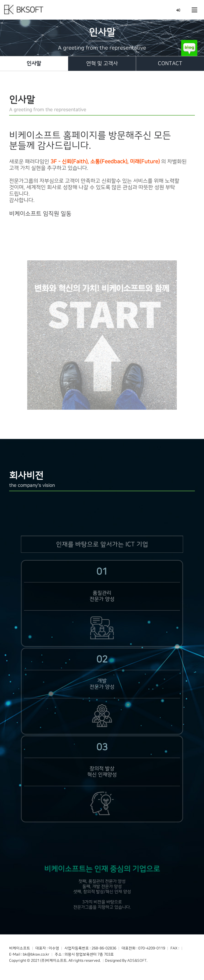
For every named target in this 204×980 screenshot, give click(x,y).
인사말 (34, 63)
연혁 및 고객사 (102, 63)
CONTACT (170, 63)
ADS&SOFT (137, 961)
